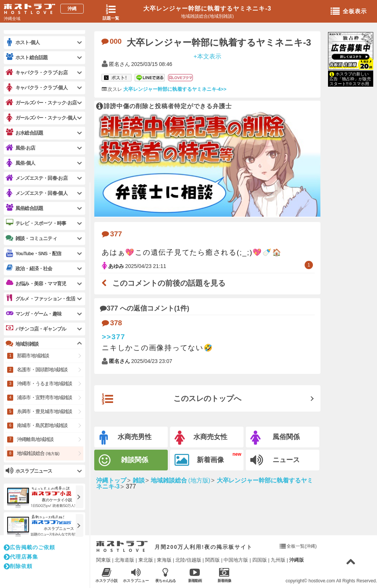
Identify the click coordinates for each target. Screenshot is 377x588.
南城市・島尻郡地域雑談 (42, 425)
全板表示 (349, 12)
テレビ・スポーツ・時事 (36, 223)
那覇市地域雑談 (33, 356)
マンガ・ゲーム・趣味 (34, 314)
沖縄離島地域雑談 (35, 439)
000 (112, 41)
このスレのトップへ (172, 399)
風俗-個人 (20, 163)
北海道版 (124, 560)
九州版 (278, 560)
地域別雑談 (22, 344)
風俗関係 (275, 438)
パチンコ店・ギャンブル (36, 329)
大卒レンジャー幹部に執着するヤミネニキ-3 (207, 8)
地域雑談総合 (38, 453)
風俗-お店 (20, 148)
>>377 (114, 337)
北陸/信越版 (188, 560)
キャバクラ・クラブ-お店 (37, 73)
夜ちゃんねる (165, 575)
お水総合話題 (24, 133)
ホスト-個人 (23, 42)
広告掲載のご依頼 (29, 547)
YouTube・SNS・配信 (33, 253)
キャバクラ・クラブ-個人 (37, 88)
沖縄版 (297, 560)
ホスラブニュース (136, 575)
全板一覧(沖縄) (302, 546)
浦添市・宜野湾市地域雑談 (44, 397)
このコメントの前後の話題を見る (164, 283)
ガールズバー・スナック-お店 (41, 103)
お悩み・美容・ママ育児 (36, 283)
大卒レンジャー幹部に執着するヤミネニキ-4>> (175, 89)
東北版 (146, 560)
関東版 (103, 560)
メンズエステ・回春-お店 (37, 178)
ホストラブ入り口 (122, 547)
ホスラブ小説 (107, 575)
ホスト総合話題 (27, 57)
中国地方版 (236, 560)
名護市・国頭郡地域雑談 (42, 370)
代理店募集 (21, 557)
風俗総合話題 (24, 208)
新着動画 (195, 575)
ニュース (275, 460)
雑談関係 (123, 460)
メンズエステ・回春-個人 (37, 193)
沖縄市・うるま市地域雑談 (44, 384)
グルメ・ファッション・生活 (41, 299)
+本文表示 (207, 56)
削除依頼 (18, 566)
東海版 (164, 560)
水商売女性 (201, 438)
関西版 (212, 560)
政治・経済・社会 (29, 268)
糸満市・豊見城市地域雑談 (44, 411)
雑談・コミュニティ (31, 238)
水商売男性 (126, 438)
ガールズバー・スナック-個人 (41, 118)
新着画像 (199, 460)
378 (112, 323)
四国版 (260, 560)
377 (112, 234)
